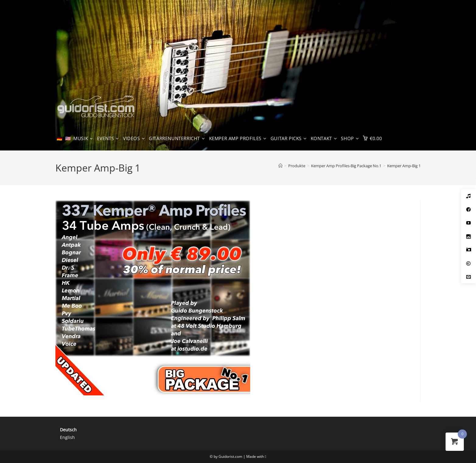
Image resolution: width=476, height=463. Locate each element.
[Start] (280, 166)
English (67, 437)
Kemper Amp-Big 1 (404, 166)
